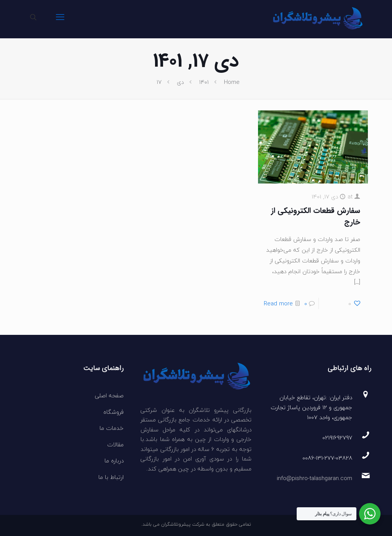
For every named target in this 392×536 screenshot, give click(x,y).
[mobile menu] (60, 17)
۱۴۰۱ (204, 82)
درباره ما (114, 461)
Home (232, 82)
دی (180, 82)
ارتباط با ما (111, 477)
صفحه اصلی (109, 395)
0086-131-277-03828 (327, 458)
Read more (278, 303)
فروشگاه (114, 412)
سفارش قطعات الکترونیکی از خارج (316, 216)
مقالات (115, 444)
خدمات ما (112, 428)
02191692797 (337, 438)
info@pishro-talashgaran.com (314, 478)
